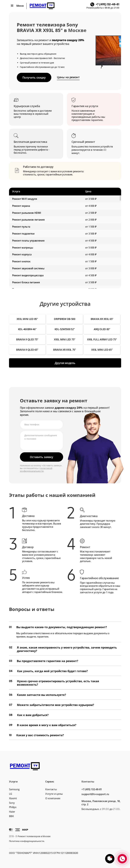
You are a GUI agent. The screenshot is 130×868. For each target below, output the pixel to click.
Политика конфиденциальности (27, 841)
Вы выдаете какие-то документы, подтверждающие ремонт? (58, 627)
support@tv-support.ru (95, 794)
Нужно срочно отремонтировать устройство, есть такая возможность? (54, 683)
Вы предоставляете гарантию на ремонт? (44, 661)
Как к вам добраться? (29, 715)
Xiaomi (13, 798)
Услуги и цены (54, 794)
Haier (12, 812)
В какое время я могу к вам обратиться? (43, 725)
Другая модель (65, 363)
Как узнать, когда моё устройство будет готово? (48, 671)
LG (11, 794)
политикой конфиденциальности (36, 470)
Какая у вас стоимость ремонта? (36, 735)
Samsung (14, 789)
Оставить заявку (42, 457)
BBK (11, 816)
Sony (12, 803)
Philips (13, 807)
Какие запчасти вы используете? (38, 695)
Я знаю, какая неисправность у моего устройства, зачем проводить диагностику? (63, 649)
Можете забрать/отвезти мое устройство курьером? (52, 705)
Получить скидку (34, 77)
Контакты (51, 789)
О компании (53, 798)
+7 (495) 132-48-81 (92, 789)
